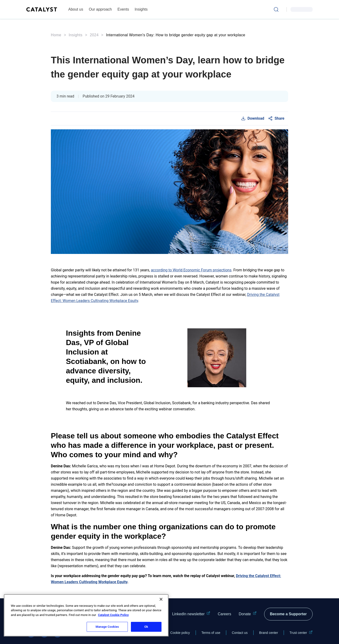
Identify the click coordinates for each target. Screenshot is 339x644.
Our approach (100, 9)
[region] (86, 615)
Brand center (269, 633)
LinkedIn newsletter (191, 614)
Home (56, 35)
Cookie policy (180, 633)
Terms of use (211, 633)
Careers (224, 614)
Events (123, 9)
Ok (146, 627)
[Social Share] (276, 118)
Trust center (301, 633)
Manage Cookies (107, 627)
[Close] (161, 599)
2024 (94, 35)
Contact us (240, 633)
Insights (141, 9)
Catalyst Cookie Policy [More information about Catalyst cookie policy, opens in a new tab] (113, 615)
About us (76, 9)
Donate (248, 614)
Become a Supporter (288, 614)
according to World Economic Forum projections (191, 270)
